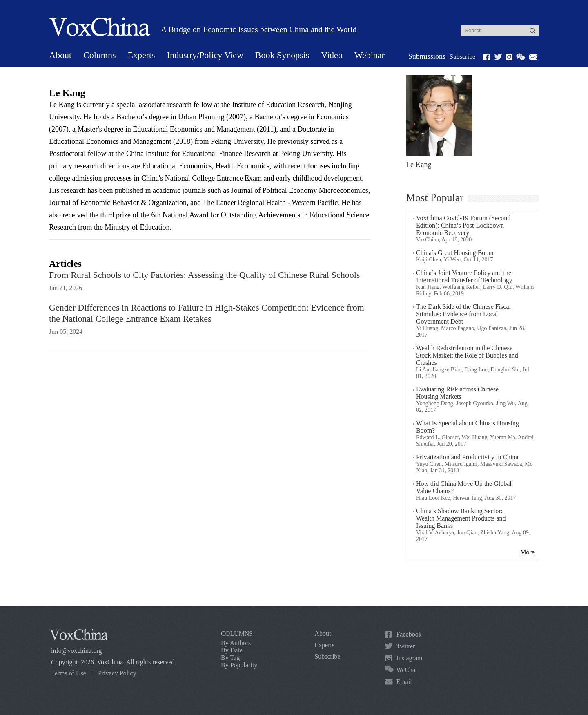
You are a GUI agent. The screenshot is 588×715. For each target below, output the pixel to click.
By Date (232, 650)
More (527, 552)
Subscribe (462, 57)
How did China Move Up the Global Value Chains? (464, 487)
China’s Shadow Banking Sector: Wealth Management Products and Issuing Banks (461, 518)
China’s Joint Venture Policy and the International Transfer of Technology (464, 276)
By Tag (230, 658)
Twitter (405, 646)
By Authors (236, 643)
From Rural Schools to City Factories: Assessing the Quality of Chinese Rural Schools (204, 275)
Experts (141, 55)
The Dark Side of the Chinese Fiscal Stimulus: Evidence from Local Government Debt (463, 314)
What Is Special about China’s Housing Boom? (468, 427)
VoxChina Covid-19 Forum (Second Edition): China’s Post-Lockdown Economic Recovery (463, 225)
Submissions (427, 56)
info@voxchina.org (76, 651)
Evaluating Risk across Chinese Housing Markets (457, 393)
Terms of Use (69, 673)
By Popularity (239, 665)
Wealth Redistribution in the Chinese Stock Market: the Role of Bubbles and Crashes (467, 355)
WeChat (406, 670)
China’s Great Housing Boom (455, 253)
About (60, 55)
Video (332, 55)
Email (404, 682)
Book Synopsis (282, 55)
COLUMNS (237, 633)
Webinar (370, 55)
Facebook (409, 634)
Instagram (409, 658)
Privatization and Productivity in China (467, 457)
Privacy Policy (117, 673)
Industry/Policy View (205, 55)
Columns (99, 55)
